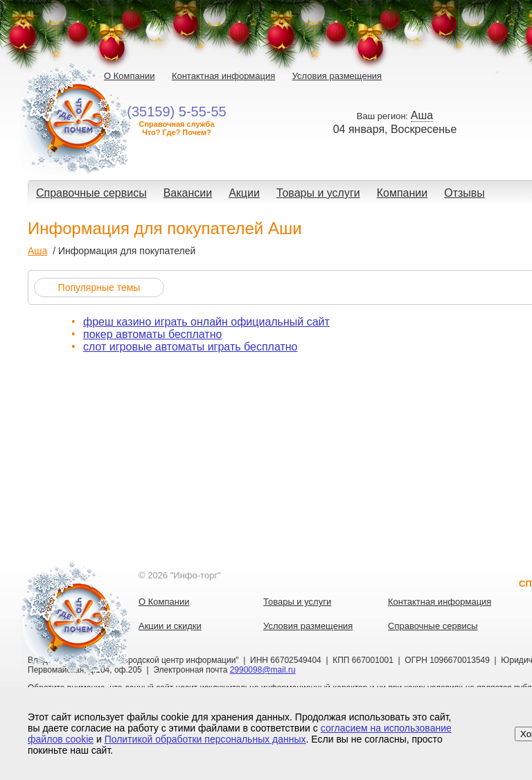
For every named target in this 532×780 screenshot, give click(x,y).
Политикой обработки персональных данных (205, 739)
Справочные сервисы (91, 193)
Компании (402, 193)
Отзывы (464, 193)
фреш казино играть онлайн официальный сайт (206, 322)
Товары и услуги (318, 193)
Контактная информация (223, 76)
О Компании (129, 76)
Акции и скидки (170, 626)
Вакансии (188, 193)
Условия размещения (337, 76)
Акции (244, 193)
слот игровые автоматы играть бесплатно (190, 347)
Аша (37, 251)
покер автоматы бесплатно (152, 334)
